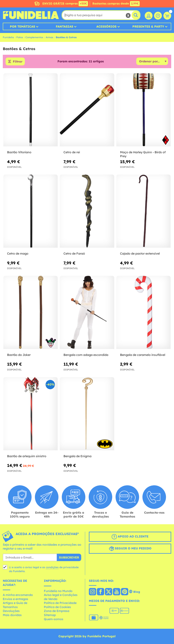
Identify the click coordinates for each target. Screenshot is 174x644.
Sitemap (50, 615)
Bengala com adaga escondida (86, 355)
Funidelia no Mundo (58, 591)
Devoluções (11, 611)
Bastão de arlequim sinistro (27, 456)
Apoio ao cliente (130, 537)
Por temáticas (22, 26)
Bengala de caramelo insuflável (143, 355)
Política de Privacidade (60, 603)
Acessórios (106, 26)
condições (52, 567)
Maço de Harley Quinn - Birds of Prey (143, 154)
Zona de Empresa (57, 611)
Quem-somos (54, 619)
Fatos (20, 37)
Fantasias (65, 26)
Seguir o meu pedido (130, 549)
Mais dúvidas (12, 615)
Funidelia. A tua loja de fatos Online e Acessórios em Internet (31, 15)
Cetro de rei (72, 152)
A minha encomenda (18, 595)
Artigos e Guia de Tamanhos (15, 605)
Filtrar (18, 61)
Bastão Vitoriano (19, 152)
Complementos (34, 37)
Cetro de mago (18, 253)
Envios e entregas (15, 599)
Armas (49, 37)
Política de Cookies (57, 607)
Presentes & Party (148, 26)
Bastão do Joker (19, 355)
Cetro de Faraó (74, 253)
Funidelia (8, 37)
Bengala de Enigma (77, 456)
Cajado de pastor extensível (140, 253)
